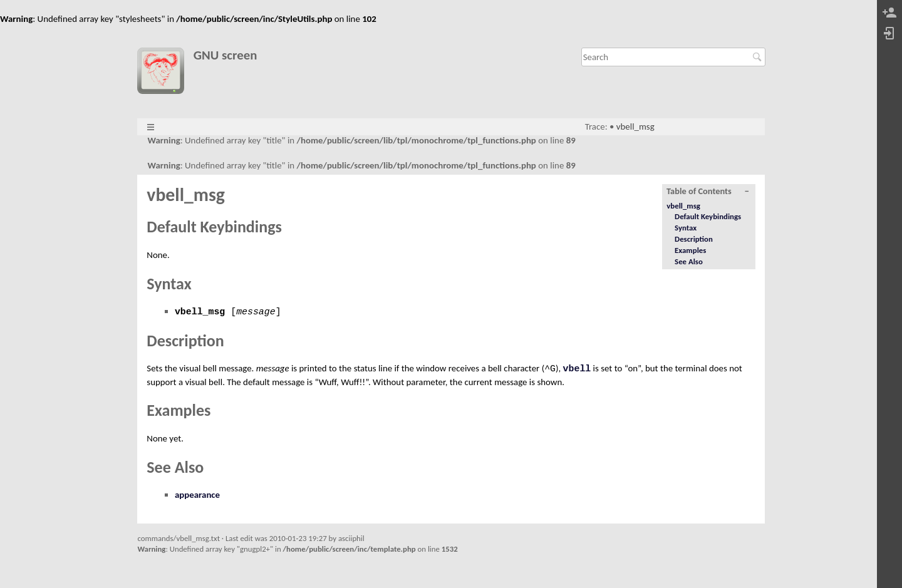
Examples (690, 250)
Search (759, 57)
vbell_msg (635, 126)
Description (694, 239)
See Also (689, 261)
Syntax (686, 228)
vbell (577, 369)
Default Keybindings (708, 216)
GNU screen (225, 55)
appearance (197, 495)
